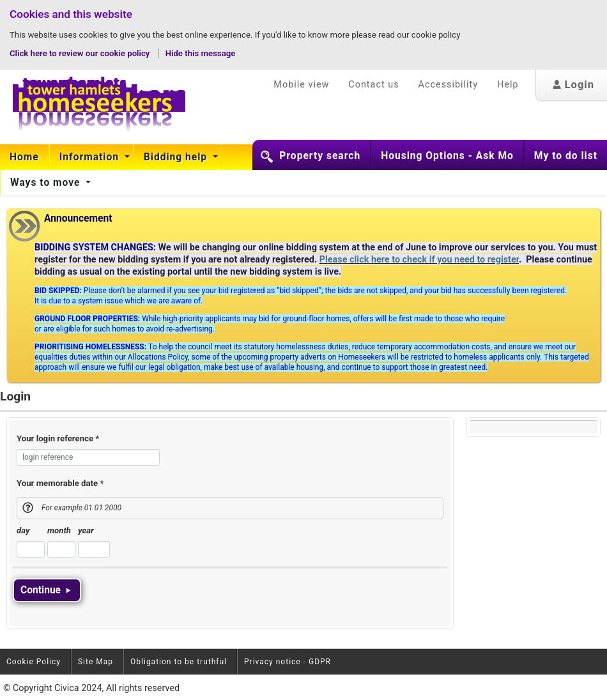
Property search (320, 156)
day (23, 530)
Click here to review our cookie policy (81, 53)
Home (24, 157)
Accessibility (449, 85)
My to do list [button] (566, 156)
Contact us (373, 85)
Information (91, 157)
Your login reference (58, 438)
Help (508, 85)
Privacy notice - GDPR (288, 662)
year (86, 530)
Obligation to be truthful (179, 662)
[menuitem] (25, 157)
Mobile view (301, 85)
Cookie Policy (34, 662)
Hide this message (201, 53)
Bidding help (177, 157)
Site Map (96, 662)
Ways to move (47, 183)
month (59, 530)
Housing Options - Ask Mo (447, 156)
